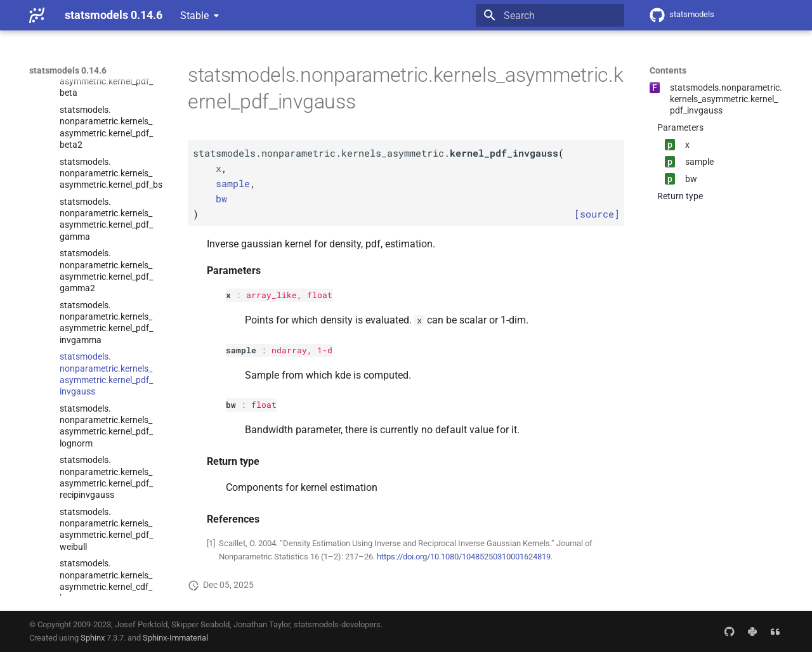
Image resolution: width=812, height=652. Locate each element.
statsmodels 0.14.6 (68, 70)
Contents (668, 70)
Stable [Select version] (194, 16)
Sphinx (93, 638)
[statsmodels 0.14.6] (37, 15)
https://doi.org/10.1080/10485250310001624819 (464, 557)
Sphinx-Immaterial (175, 638)
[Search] (550, 15)
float (320, 295)
